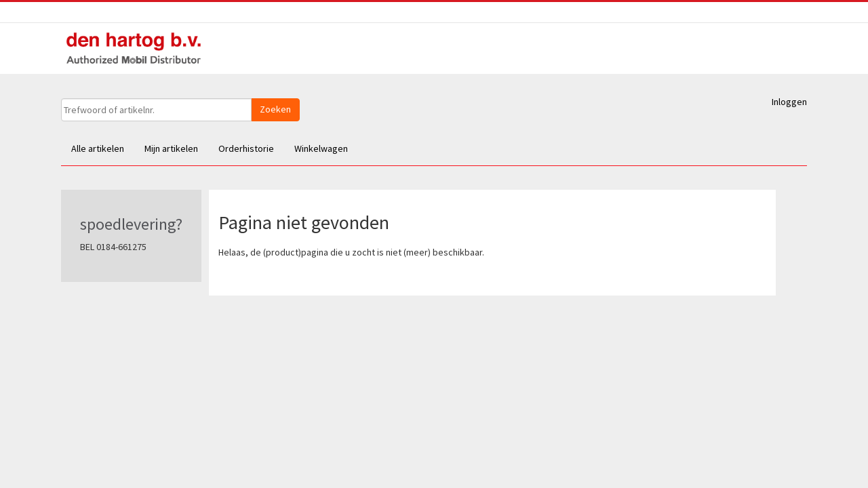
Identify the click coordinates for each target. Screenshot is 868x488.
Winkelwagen (321, 148)
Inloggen (789, 102)
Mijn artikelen (171, 148)
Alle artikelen (98, 148)
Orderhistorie (246, 148)
